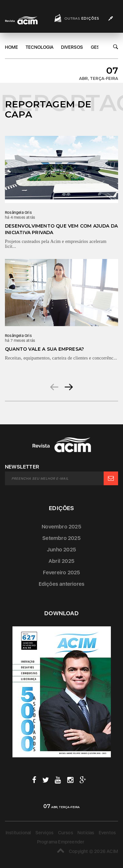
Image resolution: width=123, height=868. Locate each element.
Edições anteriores (62, 584)
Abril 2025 (61, 561)
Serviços (45, 833)
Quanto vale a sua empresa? (44, 349)
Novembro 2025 (61, 527)
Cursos (66, 833)
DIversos (72, 47)
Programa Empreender (61, 842)
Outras (82, 18)
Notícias (86, 833)
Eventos (107, 833)
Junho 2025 (61, 550)
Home (11, 47)
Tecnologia (40, 47)
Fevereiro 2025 (62, 573)
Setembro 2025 (61, 538)
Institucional (18, 833)
